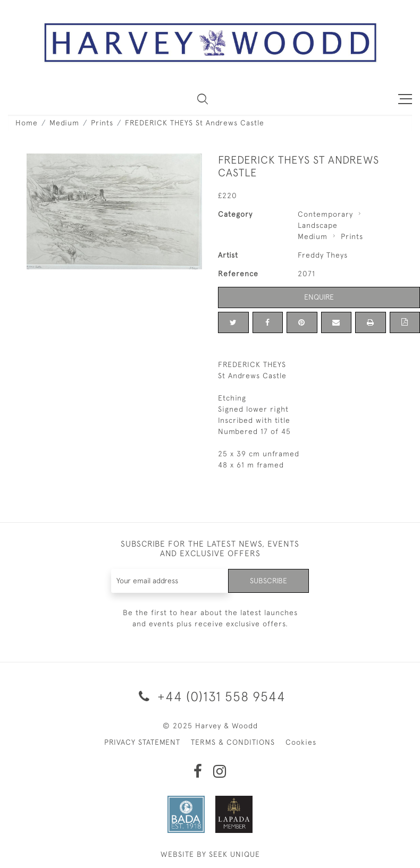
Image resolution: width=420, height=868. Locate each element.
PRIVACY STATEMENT (142, 742)
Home (27, 123)
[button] (203, 99)
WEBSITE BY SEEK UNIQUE (210, 854)
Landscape (318, 225)
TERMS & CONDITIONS (233, 742)
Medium (64, 123)
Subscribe (268, 581)
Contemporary (325, 214)
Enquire (319, 297)
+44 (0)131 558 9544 (210, 696)
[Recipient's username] (170, 581)
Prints (102, 123)
